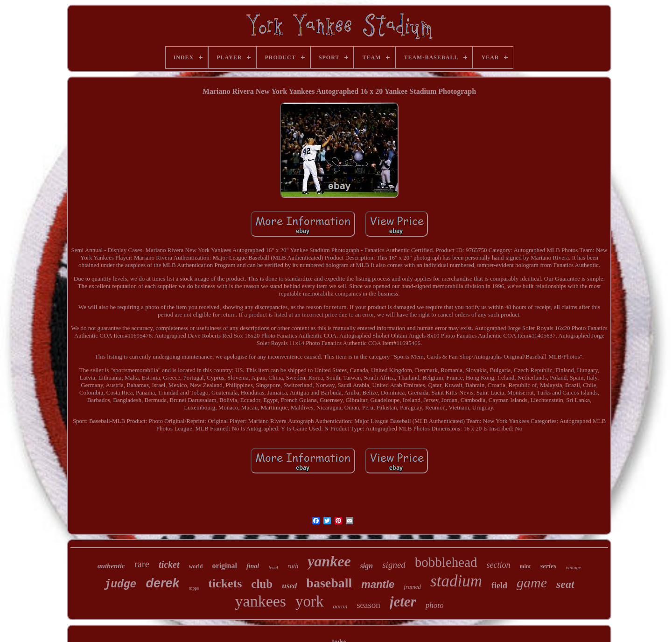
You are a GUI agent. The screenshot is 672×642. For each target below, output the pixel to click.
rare (142, 564)
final (253, 566)
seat (565, 584)
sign (367, 566)
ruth (293, 566)
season (368, 605)
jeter (403, 602)
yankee (329, 561)
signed (394, 565)
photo (435, 605)
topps (194, 588)
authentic (111, 566)
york (310, 601)
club (262, 584)
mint (525, 566)
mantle (378, 584)
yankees (261, 601)
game (532, 582)
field (499, 586)
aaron (340, 606)
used (289, 586)
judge (120, 585)
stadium (456, 581)
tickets (225, 583)
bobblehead (446, 562)
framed (412, 587)
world (196, 566)
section (499, 565)
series (549, 566)
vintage (574, 567)
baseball (329, 583)
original (225, 566)
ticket (169, 564)
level (273, 567)
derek (162, 583)
